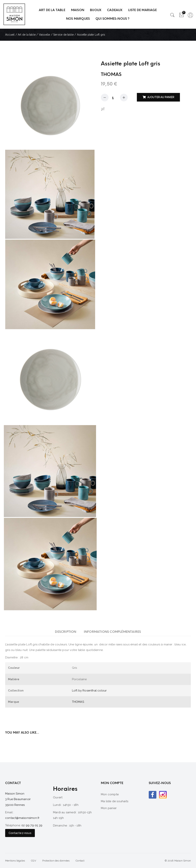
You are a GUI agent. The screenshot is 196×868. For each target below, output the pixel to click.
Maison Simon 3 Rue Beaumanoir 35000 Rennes (18, 799)
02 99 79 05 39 (32, 825)
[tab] (66, 632)
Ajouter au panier (161, 97)
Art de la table (27, 35)
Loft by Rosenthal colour (89, 691)
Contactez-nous (20, 833)
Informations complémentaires (112, 632)
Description (66, 632)
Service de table (63, 35)
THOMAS (78, 702)
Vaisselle (45, 35)
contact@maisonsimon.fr (22, 818)
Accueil (10, 35)
